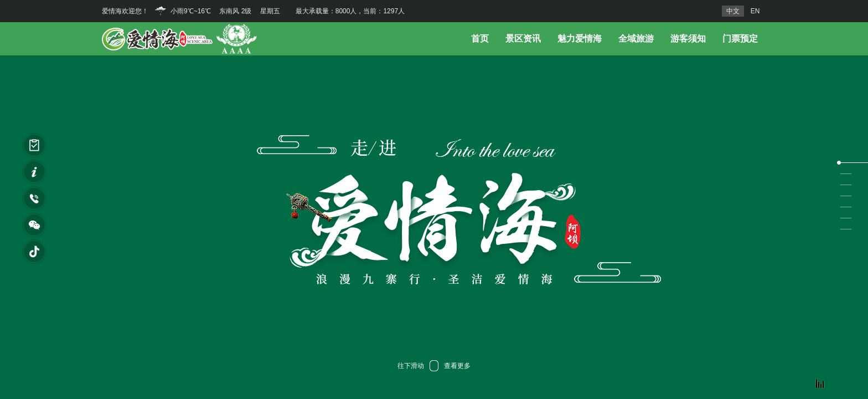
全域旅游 (636, 39)
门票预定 (740, 39)
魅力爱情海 (580, 39)
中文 (733, 11)
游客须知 (688, 39)
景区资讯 (523, 39)
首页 (480, 39)
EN (755, 11)
